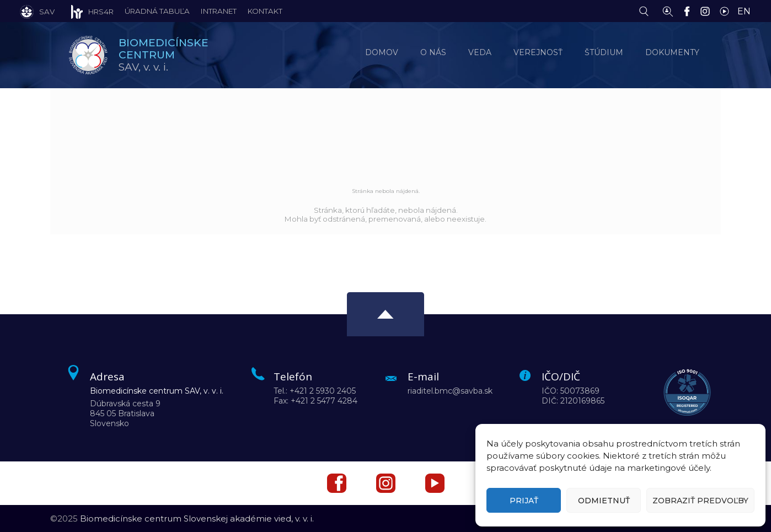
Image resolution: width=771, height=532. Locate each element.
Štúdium (604, 52)
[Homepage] (88, 55)
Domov (382, 52)
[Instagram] (708, 10)
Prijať (524, 501)
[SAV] (37, 11)
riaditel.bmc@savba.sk (450, 391)
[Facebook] (690, 10)
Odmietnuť (604, 501)
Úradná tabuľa (157, 11)
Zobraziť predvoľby (700, 501)
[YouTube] (727, 10)
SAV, (164, 55)
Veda (480, 52)
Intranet (219, 11)
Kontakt (265, 11)
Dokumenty (672, 52)
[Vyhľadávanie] (647, 10)
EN (744, 11)
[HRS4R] (84, 11)
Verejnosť (538, 52)
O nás (433, 52)
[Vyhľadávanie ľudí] (668, 10)
